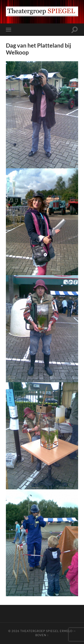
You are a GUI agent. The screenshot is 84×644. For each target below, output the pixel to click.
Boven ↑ (42, 635)
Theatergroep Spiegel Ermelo (46, 631)
